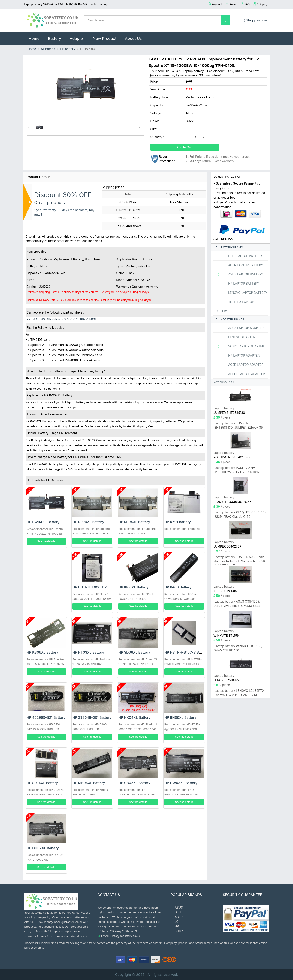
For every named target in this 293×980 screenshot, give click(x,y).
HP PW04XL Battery (43, 522)
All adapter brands (229, 319)
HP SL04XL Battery (42, 783)
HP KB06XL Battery (42, 652)
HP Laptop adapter (237, 356)
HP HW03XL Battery (181, 783)
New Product (105, 38)
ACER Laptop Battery (239, 265)
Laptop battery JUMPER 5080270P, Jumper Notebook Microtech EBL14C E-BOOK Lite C (240, 560)
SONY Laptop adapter (239, 346)
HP (175, 926)
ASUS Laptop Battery (239, 274)
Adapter (77, 38)
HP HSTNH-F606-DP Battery (96, 587)
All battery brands (229, 247)
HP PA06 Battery (178, 587)
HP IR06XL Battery (133, 587)
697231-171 (70, 319)
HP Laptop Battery (237, 284)
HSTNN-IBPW (51, 319)
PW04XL (33, 319)
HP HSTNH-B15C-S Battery (186, 652)
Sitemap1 (106, 931)
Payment (217, 4)
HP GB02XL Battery (134, 783)
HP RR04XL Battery (88, 522)
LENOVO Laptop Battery (241, 293)
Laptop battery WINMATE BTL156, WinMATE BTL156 (238, 648)
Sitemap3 (131, 931)
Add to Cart (185, 147)
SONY (177, 931)
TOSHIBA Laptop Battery (234, 306)
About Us (133, 38)
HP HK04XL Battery (134, 717)
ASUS (177, 908)
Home (36, 36)
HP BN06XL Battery (180, 717)
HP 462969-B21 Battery (46, 717)
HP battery (68, 49)
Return (234, 4)
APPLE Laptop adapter (240, 374)
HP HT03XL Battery (88, 652)
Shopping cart (256, 20)
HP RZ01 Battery (178, 522)
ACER (177, 917)
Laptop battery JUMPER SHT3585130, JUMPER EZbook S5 (239, 425)
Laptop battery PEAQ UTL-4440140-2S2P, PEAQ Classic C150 (240, 514)
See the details (46, 541)
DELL (176, 912)
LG (175, 922)
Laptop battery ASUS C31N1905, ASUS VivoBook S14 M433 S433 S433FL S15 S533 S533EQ (237, 604)
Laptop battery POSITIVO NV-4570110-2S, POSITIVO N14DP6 (237, 470)
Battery (55, 38)
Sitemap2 (118, 931)
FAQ (247, 4)
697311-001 (88, 319)
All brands (48, 49)
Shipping (262, 4)
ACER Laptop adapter (239, 365)
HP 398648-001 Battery (92, 717)
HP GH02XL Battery (43, 848)
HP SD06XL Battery (134, 652)
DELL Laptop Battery (238, 256)
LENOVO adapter (235, 337)
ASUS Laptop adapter (239, 328)
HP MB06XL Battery (89, 783)
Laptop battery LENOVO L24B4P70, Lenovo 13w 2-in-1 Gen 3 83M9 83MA (239, 694)
